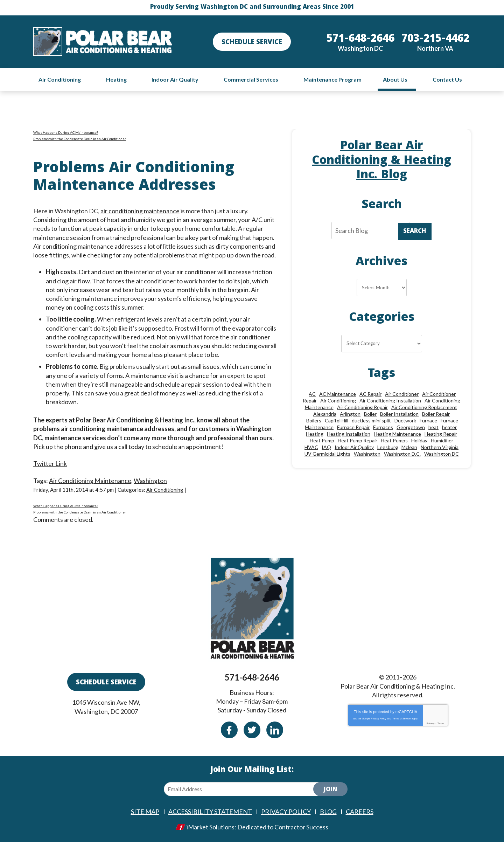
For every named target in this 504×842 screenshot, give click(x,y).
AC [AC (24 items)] (312, 394)
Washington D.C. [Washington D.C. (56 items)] (402, 454)
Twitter (252, 730)
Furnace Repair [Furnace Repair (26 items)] (353, 427)
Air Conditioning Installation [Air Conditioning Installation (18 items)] (390, 401)
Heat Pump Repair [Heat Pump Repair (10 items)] (358, 440)
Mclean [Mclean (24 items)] (409, 447)
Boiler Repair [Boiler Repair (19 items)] (436, 414)
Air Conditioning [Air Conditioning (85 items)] (338, 401)
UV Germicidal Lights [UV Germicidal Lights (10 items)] (327, 454)
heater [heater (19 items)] (449, 427)
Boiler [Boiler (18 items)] (370, 414)
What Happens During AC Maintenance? (66, 132)
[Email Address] (244, 789)
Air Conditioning (166, 490)
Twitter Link (50, 463)
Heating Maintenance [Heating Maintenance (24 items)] (397, 434)
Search (415, 232)
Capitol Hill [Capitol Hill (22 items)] (337, 420)
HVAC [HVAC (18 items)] (311, 447)
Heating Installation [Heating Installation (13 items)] (349, 434)
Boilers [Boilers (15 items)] (314, 420)
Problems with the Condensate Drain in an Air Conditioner (80, 139)
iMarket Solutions (211, 827)
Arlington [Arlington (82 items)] (350, 414)
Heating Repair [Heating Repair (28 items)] (441, 434)
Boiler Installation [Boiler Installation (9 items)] (399, 414)
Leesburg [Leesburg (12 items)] (388, 447)
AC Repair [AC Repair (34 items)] (370, 394)
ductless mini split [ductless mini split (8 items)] (371, 420)
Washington (150, 481)
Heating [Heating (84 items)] (315, 434)
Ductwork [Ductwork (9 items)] (405, 420)
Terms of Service (401, 719)
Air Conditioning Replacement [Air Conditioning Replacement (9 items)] (424, 407)
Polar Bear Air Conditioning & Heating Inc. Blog (382, 161)
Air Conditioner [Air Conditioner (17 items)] (402, 394)
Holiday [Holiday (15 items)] (419, 440)
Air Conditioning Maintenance (90, 481)
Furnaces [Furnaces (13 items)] (383, 427)
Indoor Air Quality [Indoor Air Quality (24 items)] (354, 447)
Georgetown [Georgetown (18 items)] (411, 427)
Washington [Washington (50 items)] (367, 454)
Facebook (229, 730)
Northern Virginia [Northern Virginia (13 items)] (440, 447)
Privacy (430, 723)
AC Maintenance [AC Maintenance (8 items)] (338, 394)
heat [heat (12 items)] (433, 427)
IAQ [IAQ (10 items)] (326, 447)
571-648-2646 (252, 677)
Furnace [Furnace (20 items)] (428, 420)
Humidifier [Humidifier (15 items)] (442, 440)
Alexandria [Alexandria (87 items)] (325, 414)
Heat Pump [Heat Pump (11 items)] (322, 440)
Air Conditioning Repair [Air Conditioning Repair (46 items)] (362, 407)
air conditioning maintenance (140, 211)
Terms (441, 723)
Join (330, 790)
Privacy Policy (379, 719)
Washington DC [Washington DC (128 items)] (442, 454)
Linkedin (275, 730)
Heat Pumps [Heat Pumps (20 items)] (394, 440)
